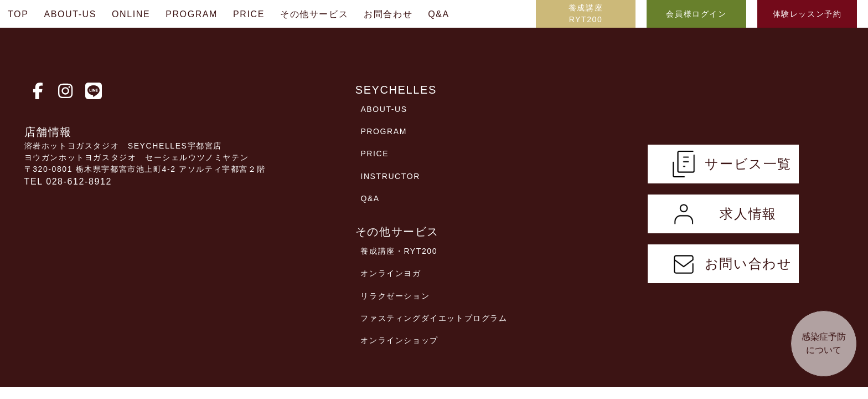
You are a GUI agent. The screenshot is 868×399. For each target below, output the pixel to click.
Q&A (439, 14)
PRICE (249, 14)
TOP (18, 14)
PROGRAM (192, 14)
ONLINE (131, 14)
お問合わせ (388, 14)
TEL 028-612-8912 (68, 181)
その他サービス (314, 14)
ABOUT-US (70, 14)
